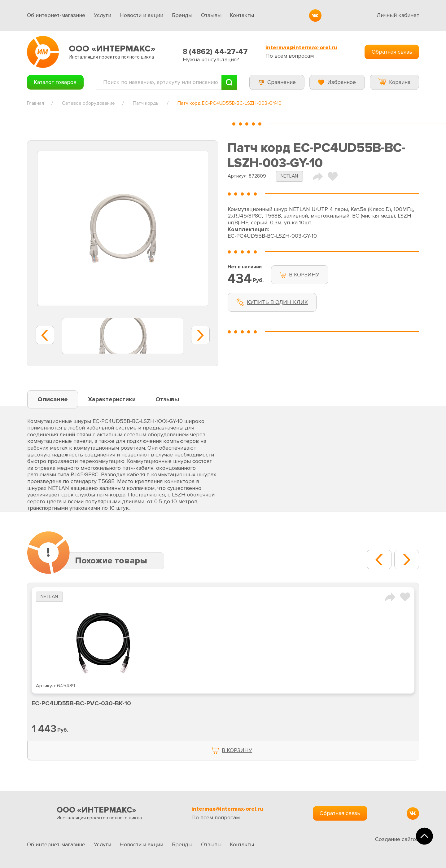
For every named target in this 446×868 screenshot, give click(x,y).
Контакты (242, 15)
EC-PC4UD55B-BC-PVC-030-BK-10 (81, 703)
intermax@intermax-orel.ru (301, 48)
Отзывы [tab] (167, 399)
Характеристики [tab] (112, 399)
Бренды (182, 15)
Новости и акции (141, 15)
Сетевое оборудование (88, 103)
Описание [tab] (53, 399)
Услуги (103, 15)
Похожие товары (111, 561)
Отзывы (211, 15)
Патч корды (146, 103)
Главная (35, 103)
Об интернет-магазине (56, 15)
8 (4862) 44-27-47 (215, 52)
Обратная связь (392, 52)
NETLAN (289, 176)
